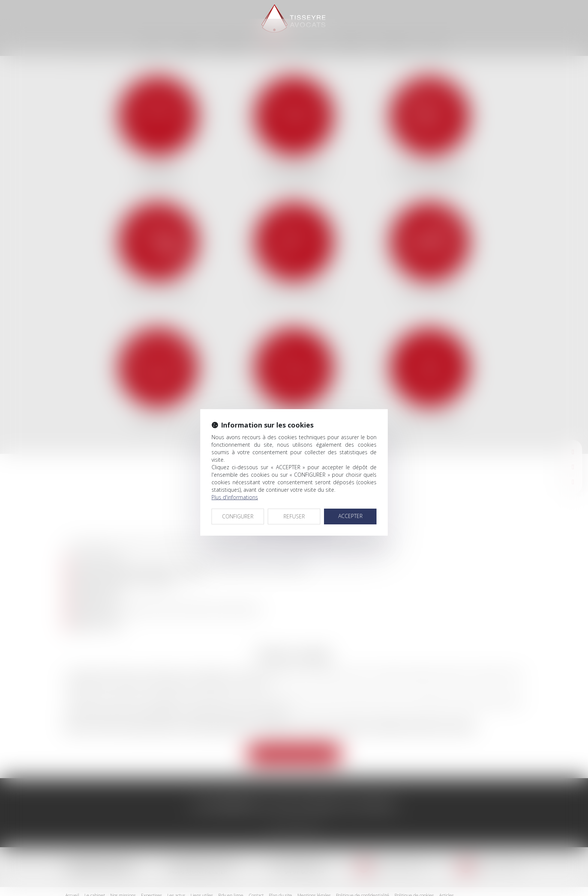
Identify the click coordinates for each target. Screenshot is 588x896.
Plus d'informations (235, 478)
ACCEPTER (350, 497)
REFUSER (294, 498)
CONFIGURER (238, 498)
